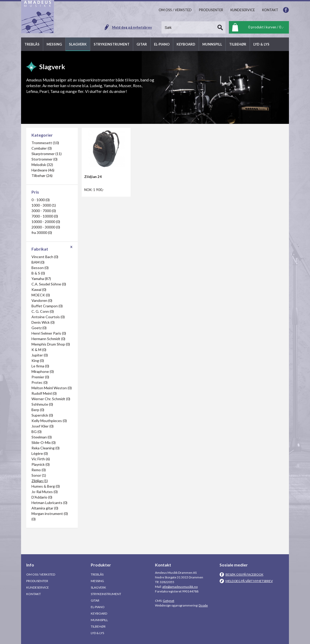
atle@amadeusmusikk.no (180, 587)
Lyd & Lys (97, 633)
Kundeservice (38, 587)
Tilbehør (98, 626)
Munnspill (99, 620)
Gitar (95, 600)
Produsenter (37, 581)
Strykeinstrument (106, 594)
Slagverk (98, 587)
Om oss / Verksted (41, 574)
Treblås (97, 574)
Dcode (203, 605)
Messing (97, 581)
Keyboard (99, 613)
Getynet (169, 601)
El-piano (98, 607)
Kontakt (34, 594)
